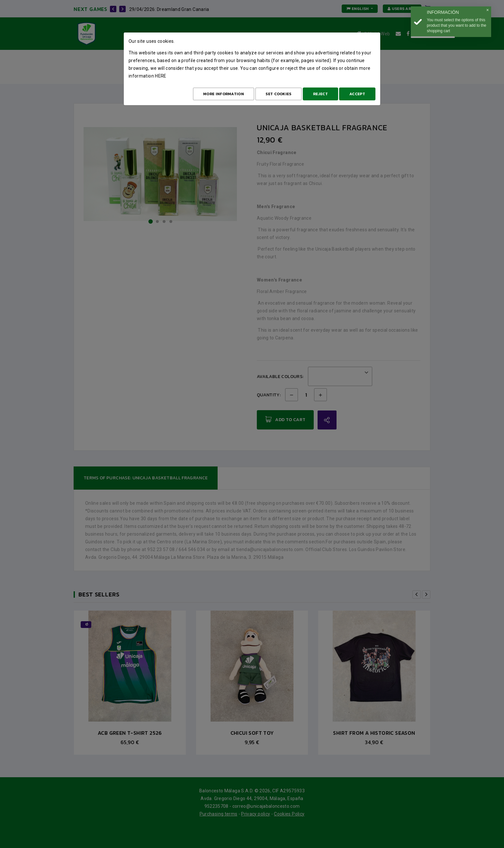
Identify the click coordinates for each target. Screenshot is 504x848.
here (161, 76)
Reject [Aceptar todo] (320, 94)
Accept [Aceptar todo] (357, 94)
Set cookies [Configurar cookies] (278, 94)
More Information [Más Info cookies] (224, 94)
